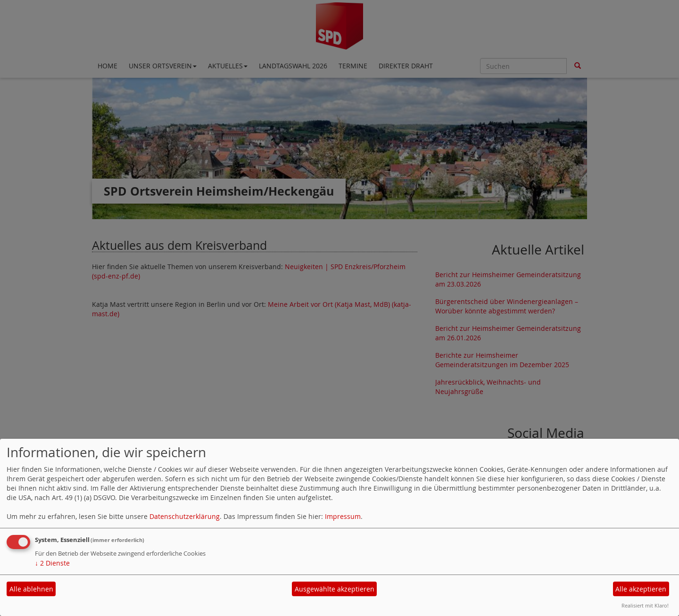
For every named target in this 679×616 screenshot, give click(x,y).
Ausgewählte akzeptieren (335, 589)
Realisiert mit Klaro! (645, 605)
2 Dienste (52, 563)
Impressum (343, 516)
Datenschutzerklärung (185, 516)
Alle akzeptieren (641, 589)
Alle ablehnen (31, 589)
